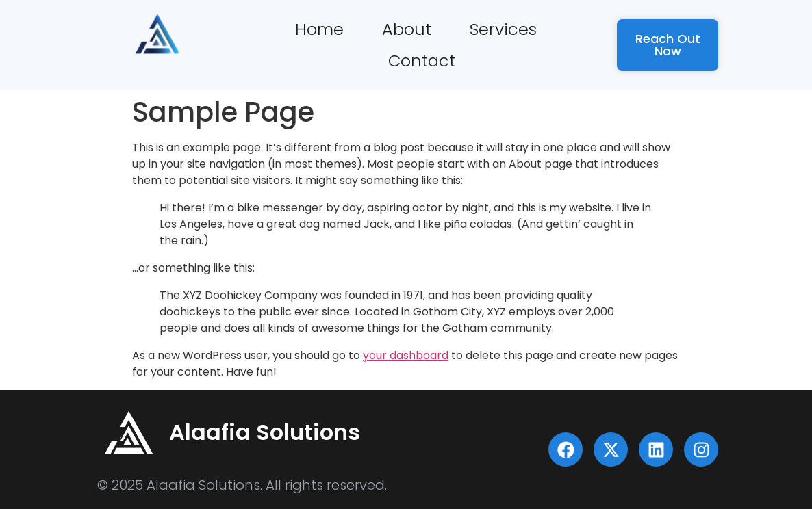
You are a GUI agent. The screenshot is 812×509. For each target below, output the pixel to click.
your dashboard (406, 355)
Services (503, 29)
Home (319, 29)
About (407, 29)
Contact (422, 61)
